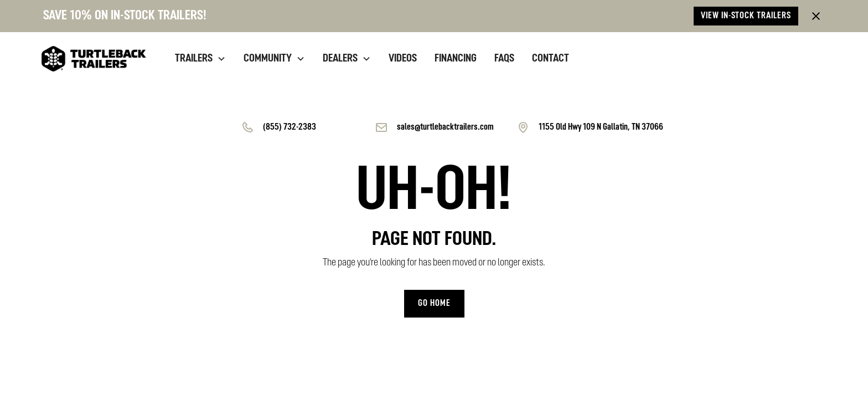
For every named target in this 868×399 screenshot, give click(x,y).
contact (551, 59)
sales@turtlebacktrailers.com (445, 127)
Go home (434, 304)
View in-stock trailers (746, 16)
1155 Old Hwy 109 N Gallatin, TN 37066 (601, 127)
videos (403, 59)
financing (456, 59)
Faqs (504, 59)
